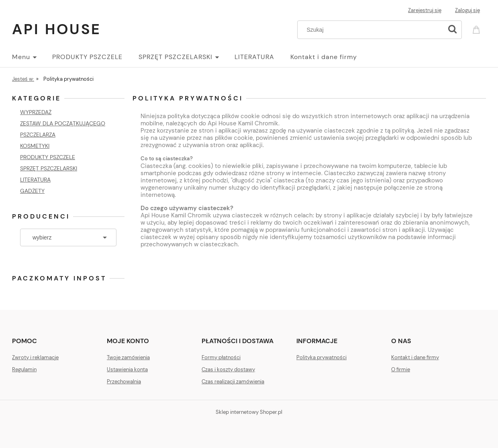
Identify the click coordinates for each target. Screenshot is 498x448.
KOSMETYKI (35, 146)
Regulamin (24, 369)
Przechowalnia (124, 382)
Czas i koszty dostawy (228, 369)
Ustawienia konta (127, 369)
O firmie (401, 369)
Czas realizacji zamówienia (233, 382)
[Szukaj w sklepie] (372, 30)
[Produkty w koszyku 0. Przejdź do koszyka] (478, 29)
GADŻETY (32, 191)
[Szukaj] (452, 30)
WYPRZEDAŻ (36, 112)
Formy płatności (221, 357)
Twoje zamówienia (128, 357)
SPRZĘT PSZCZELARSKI (49, 168)
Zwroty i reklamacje (35, 357)
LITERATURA (35, 180)
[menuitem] (32, 57)
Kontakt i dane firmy (415, 357)
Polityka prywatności (321, 357)
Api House (57, 29)
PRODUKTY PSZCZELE (48, 157)
